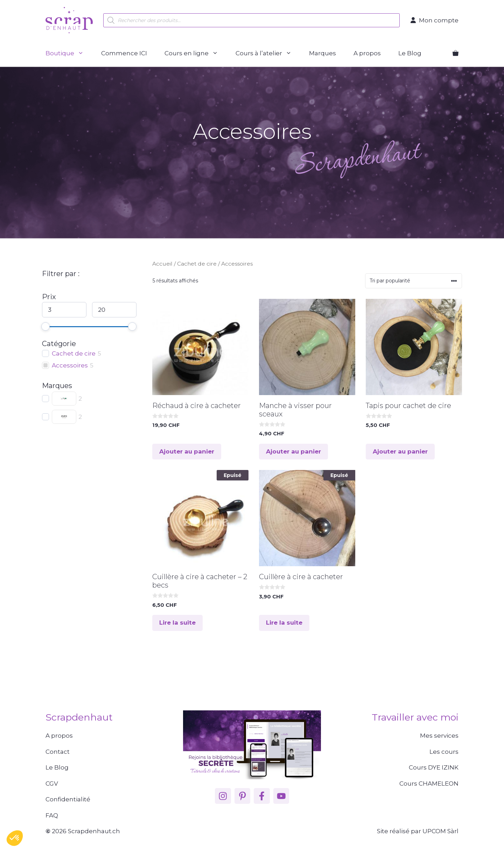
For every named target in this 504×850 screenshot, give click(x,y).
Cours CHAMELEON (429, 784)
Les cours (444, 752)
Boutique (69, 53)
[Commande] (414, 281)
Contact (58, 752)
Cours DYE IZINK (434, 767)
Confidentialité (68, 799)
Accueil (162, 264)
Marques (323, 53)
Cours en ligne (196, 53)
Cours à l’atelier (268, 53)
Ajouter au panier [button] (187, 451)
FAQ (52, 815)
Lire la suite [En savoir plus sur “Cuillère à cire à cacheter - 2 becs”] (177, 623)
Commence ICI (124, 53)
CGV (52, 784)
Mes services (439, 736)
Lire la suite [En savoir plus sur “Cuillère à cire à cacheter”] (284, 623)
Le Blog (410, 53)
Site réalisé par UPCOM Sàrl (418, 831)
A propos (367, 53)
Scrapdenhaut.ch (94, 831)
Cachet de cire (197, 264)
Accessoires (70, 365)
